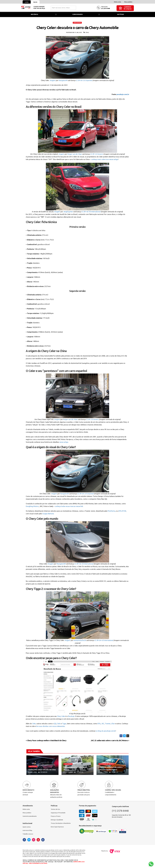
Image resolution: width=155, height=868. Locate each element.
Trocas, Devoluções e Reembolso (61, 824)
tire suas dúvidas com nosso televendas (50, 726)
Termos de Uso (55, 809)
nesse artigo (64, 442)
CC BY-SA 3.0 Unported (84, 80)
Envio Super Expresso (57, 827)
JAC (103, 724)
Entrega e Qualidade (57, 820)
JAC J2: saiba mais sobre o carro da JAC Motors (110, 740)
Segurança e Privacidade (58, 813)
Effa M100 (122, 511)
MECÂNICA (111, 764)
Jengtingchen (68, 212)
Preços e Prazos (56, 816)
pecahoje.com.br (123, 94)
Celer (34, 724)
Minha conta (117, 2)
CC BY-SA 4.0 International (91, 212)
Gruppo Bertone (48, 514)
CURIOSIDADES (77, 23)
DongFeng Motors (32, 506)
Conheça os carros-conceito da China (42, 770)
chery (87, 32)
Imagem (53, 80)
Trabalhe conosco (28, 834)
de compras (128, 9)
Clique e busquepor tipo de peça (39, 7)
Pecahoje (71, 716)
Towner (108, 724)
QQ (55, 724)
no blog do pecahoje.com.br (106, 731)
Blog (36, 2)
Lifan (113, 724)
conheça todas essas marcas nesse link (69, 506)
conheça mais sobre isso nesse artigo (105, 159)
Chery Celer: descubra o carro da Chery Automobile (77, 28)
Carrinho (128, 7)
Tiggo (64, 724)
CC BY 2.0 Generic (97, 154)
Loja (27, 2)
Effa (99, 724)
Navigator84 (63, 80)
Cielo (59, 724)
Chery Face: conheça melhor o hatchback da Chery (46, 740)
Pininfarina (112, 511)
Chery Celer (61, 716)
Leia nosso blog (27, 831)
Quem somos (27, 827)
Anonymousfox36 (80, 640)
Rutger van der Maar (75, 154)
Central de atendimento (30, 816)
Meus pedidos (128, 2)
